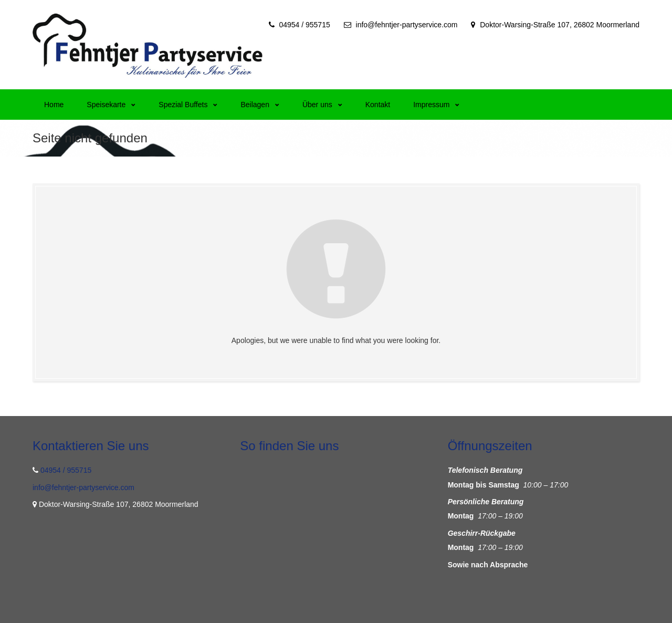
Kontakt (378, 105)
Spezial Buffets (188, 105)
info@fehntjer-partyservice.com (407, 25)
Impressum (436, 105)
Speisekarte (111, 105)
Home (54, 105)
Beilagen (260, 105)
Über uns (322, 105)
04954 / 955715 (304, 25)
